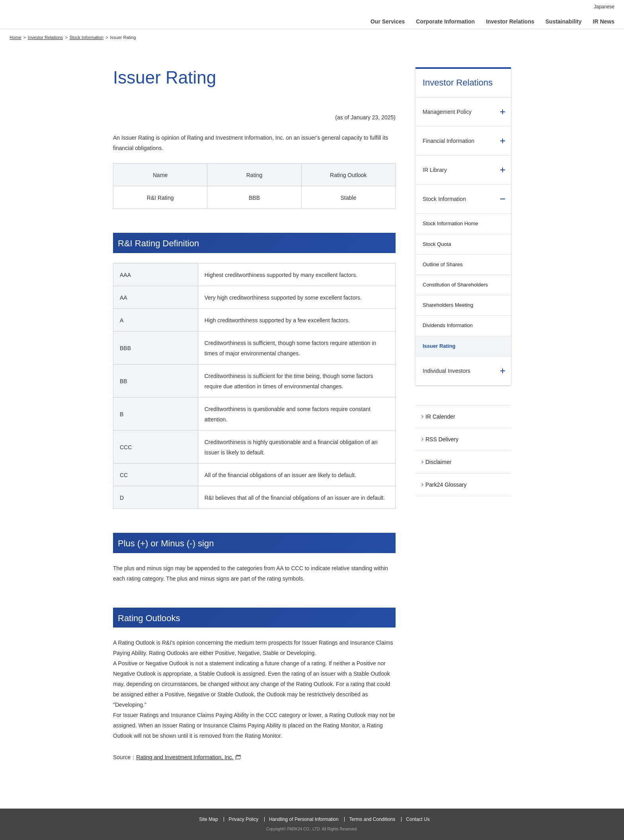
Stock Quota (437, 244)
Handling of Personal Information (304, 819)
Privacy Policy (243, 819)
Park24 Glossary (446, 485)
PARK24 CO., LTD (51, 16)
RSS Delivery (442, 439)
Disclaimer (438, 462)
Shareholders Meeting (448, 305)
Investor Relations (458, 83)
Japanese (604, 7)
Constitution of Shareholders (455, 285)
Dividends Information (448, 325)
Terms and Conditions (372, 819)
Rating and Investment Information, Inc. (189, 758)
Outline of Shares (443, 264)
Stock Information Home (450, 223)
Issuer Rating (439, 346)
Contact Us (418, 819)
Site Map (208, 819)
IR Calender (440, 417)
